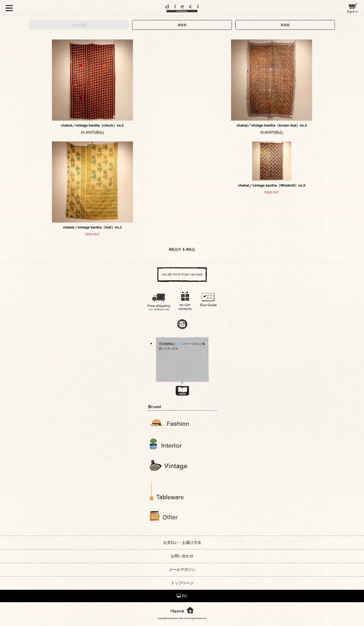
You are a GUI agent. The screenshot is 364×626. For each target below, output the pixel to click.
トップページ (182, 583)
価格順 (182, 25)
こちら (179, 344)
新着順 (285, 25)
